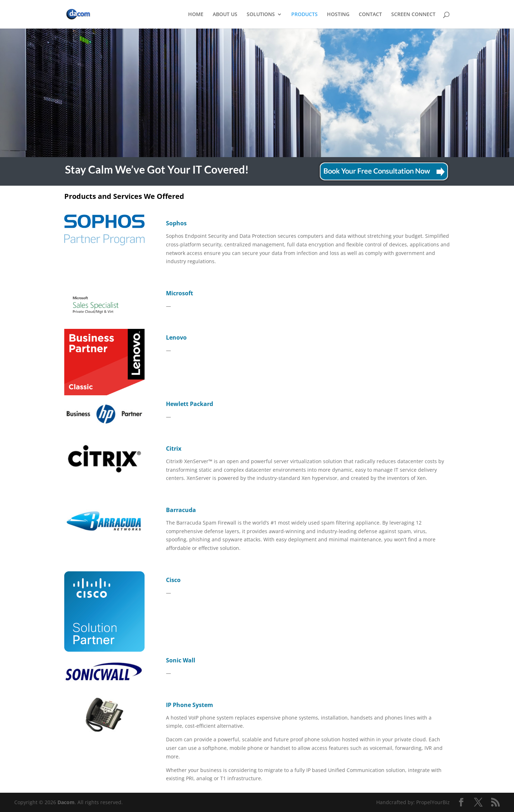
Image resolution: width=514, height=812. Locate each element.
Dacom (66, 802)
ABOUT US (225, 15)
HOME (196, 15)
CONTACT (370, 15)
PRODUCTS (304, 15)
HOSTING (338, 15)
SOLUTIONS (261, 15)
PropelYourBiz (433, 802)
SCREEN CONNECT (413, 15)
